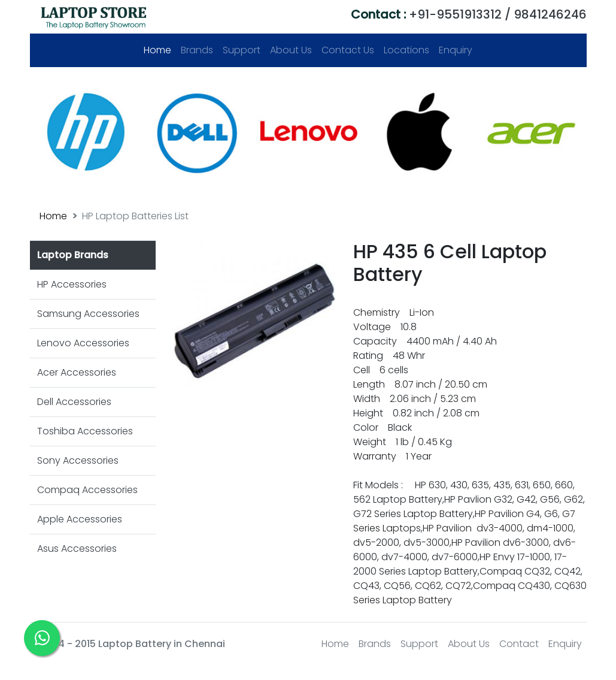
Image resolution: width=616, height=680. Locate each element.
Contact (519, 644)
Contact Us (348, 50)
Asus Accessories (77, 548)
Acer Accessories (77, 372)
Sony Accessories (78, 460)
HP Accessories (72, 284)
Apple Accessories (80, 519)
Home (160, 50)
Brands (197, 50)
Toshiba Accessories (85, 431)
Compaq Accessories (87, 490)
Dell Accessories (74, 402)
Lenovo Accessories (83, 343)
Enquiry (456, 50)
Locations (406, 50)
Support (242, 50)
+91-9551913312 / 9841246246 (469, 14)
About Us (291, 50)
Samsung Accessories (88, 314)
